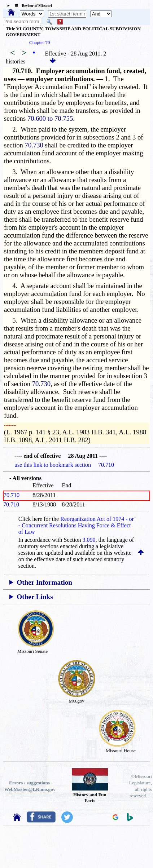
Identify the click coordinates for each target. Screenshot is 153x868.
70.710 (12, 495)
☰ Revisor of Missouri (32, 6)
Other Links (35, 597)
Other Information (44, 582)
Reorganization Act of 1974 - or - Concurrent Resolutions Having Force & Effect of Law (76, 525)
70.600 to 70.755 (50, 118)
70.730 (34, 145)
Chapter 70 (40, 42)
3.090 (89, 540)
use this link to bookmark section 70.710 (64, 465)
